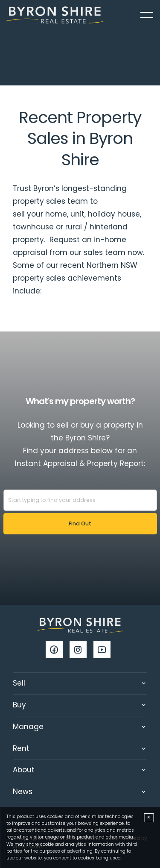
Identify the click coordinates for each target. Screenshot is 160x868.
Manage (28, 727)
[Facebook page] (58, 651)
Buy (19, 705)
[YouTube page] (104, 651)
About (24, 770)
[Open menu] (147, 15)
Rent (21, 748)
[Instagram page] (81, 651)
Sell (19, 683)
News (23, 792)
